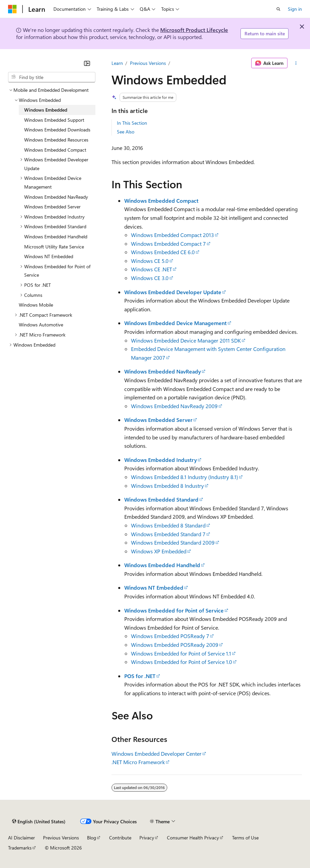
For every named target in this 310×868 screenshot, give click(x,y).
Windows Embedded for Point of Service (174, 610)
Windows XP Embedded (159, 551)
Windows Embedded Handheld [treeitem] (56, 236)
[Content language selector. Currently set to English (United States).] (39, 822)
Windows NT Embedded (154, 587)
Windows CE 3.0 (150, 278)
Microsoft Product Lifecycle (194, 30)
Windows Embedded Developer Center (157, 754)
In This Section (132, 123)
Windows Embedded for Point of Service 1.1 (181, 653)
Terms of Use (245, 838)
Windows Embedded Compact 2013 (172, 235)
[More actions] (296, 63)
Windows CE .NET (151, 269)
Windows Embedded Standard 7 (168, 534)
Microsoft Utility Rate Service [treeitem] (54, 247)
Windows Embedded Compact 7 (168, 244)
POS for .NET (140, 676)
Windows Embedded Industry (161, 460)
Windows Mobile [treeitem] (36, 305)
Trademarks (20, 848)
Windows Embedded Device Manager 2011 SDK (186, 340)
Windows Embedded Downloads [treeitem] (57, 130)
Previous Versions (148, 63)
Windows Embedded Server (158, 420)
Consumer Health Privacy (193, 838)
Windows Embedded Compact (161, 201)
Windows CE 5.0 (150, 261)
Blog (92, 838)
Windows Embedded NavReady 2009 (174, 406)
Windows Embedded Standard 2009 (173, 542)
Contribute (120, 838)
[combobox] (52, 77)
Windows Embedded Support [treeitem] (54, 120)
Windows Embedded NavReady (163, 371)
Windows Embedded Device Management (175, 323)
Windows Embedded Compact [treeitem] (55, 150)
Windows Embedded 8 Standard (168, 525)
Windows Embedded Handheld (162, 565)
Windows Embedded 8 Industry (167, 486)
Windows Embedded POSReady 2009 (175, 645)
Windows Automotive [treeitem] (41, 325)
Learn (117, 63)
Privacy (147, 838)
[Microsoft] (12, 9)
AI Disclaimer (21, 838)
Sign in (295, 9)
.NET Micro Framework (138, 762)
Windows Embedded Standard (161, 499)
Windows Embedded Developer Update (173, 292)
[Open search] (278, 9)
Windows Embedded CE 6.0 (163, 252)
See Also (126, 132)
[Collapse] (87, 63)
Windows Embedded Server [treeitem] (52, 207)
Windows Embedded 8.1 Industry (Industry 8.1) (185, 477)
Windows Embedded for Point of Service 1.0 (182, 662)
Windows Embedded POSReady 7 (170, 636)
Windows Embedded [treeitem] (46, 110)
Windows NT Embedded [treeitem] (49, 256)
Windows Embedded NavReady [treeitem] (56, 197)
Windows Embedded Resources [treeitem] (56, 140)
